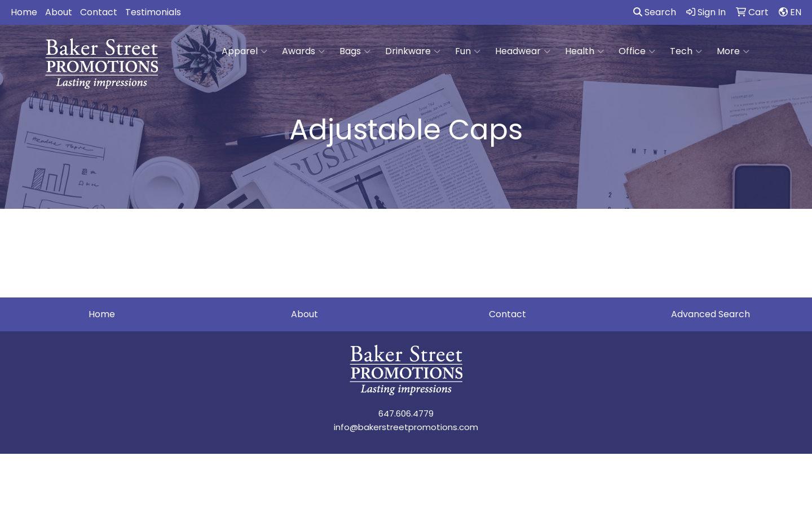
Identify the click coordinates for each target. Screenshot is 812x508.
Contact (99, 12)
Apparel (244, 51)
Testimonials (153, 12)
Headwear (523, 51)
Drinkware (413, 51)
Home (24, 12)
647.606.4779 (406, 413)
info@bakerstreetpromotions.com (406, 427)
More (733, 51)
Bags (355, 51)
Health (584, 51)
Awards (303, 51)
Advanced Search (710, 314)
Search (655, 12)
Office (637, 51)
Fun (468, 51)
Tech (686, 51)
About (59, 12)
